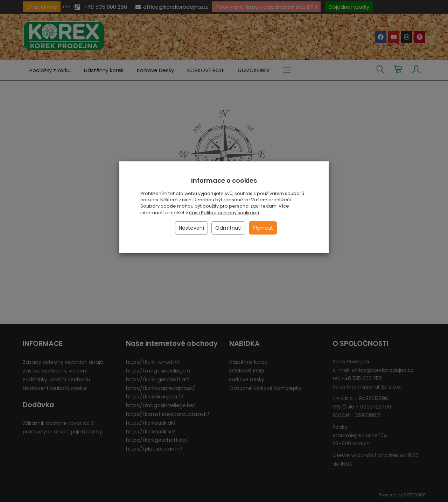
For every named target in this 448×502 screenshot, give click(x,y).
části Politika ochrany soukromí (224, 213)
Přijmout (263, 228)
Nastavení (191, 228)
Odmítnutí (228, 228)
